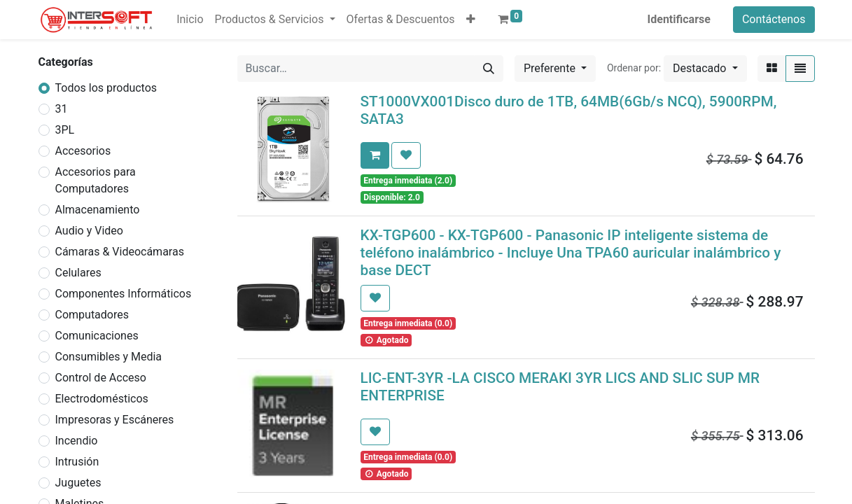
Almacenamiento (98, 210)
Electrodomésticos (102, 399)
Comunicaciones (97, 336)
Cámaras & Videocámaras (120, 252)
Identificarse (679, 19)
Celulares (78, 273)
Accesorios (83, 151)
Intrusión (77, 462)
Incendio (77, 441)
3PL (65, 130)
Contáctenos (774, 19)
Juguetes (78, 483)
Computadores (92, 315)
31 (62, 109)
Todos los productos (106, 88)
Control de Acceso (101, 378)
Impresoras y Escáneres (115, 420)
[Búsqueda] (489, 69)
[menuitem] (190, 20)
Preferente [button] (551, 68)
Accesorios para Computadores (96, 180)
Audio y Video (89, 231)
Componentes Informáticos (124, 294)
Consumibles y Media (109, 357)
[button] (471, 20)
